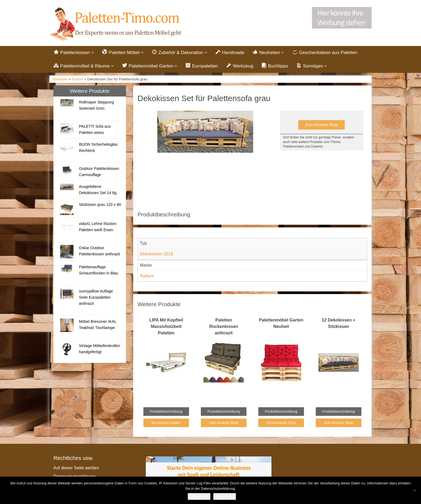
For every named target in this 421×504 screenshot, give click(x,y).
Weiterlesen (224, 496)
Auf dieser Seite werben (76, 468)
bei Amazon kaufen (166, 423)
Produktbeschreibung (166, 411)
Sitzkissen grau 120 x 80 (100, 205)
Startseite (60, 79)
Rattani (77, 79)
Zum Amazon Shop (321, 125)
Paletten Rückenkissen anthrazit (224, 326)
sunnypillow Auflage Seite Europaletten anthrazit (96, 297)
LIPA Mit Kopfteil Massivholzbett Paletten (166, 326)
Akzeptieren (199, 496)
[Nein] (414, 490)
